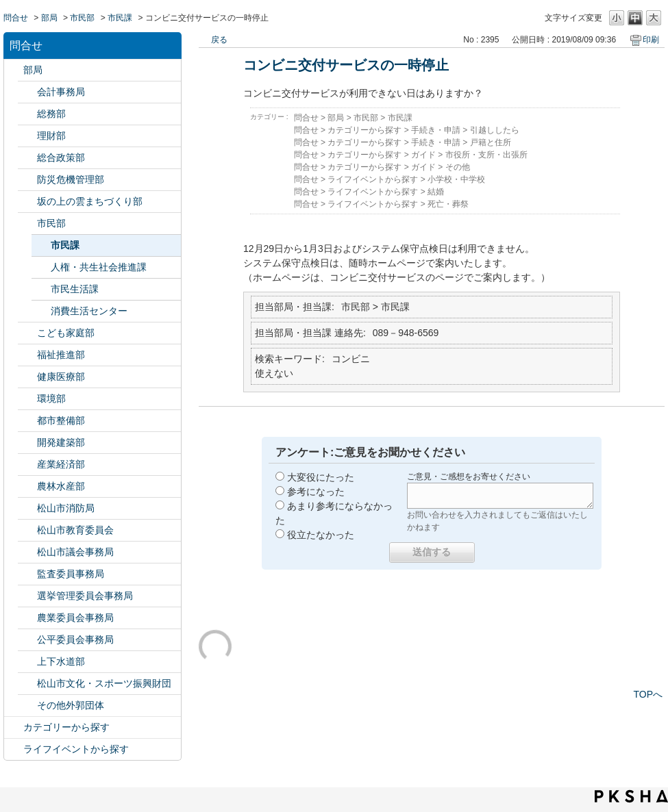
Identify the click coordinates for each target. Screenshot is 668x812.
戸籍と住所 (491, 142)
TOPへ (648, 694)
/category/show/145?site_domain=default (27, 640)
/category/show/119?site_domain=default (14, 70)
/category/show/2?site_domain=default (14, 727)
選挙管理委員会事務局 (85, 596)
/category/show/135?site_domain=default (27, 421)
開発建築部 (61, 442)
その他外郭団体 (71, 705)
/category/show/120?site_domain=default (27, 92)
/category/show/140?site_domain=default (27, 508)
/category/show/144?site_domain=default (27, 662)
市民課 (120, 18)
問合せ (16, 18)
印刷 (651, 40)
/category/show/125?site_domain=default (27, 114)
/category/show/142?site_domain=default (27, 530)
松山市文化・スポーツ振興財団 (104, 683)
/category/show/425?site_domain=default (27, 443)
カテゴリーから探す (66, 727)
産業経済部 (61, 464)
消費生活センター (89, 311)
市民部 (82, 18)
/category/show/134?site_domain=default (27, 684)
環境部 (51, 398)
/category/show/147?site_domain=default (27, 618)
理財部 (51, 136)
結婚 (436, 192)
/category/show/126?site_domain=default (27, 158)
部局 (49, 18)
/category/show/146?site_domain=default (27, 574)
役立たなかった (321, 535)
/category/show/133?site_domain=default (27, 399)
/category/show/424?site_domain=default (27, 180)
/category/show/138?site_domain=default (27, 465)
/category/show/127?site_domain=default (27, 136)
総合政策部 (61, 157)
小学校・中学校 (456, 179)
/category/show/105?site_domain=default (14, 749)
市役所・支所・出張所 (486, 155)
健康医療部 (61, 377)
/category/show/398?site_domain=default (27, 202)
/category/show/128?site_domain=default (27, 224)
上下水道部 (61, 661)
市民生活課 (75, 289)
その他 (458, 167)
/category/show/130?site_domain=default (27, 355)
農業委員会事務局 (75, 618)
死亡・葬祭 (448, 204)
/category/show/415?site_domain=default (27, 333)
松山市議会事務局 (75, 552)
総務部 (51, 114)
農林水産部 (61, 486)
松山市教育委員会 (75, 530)
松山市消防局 (66, 508)
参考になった (316, 492)
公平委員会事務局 (75, 639)
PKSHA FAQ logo (631, 796)
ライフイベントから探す (76, 749)
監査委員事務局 (71, 574)
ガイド (423, 155)
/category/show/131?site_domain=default (27, 706)
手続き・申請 (436, 130)
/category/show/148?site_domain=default (27, 596)
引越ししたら (495, 130)
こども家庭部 (66, 333)
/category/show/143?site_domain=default (27, 552)
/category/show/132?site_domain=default (27, 377)
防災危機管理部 (71, 179)
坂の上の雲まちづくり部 (90, 201)
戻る (219, 40)
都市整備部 (61, 420)
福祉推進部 (61, 355)
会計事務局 (61, 92)
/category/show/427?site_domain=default (27, 486)
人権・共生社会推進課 (99, 267)
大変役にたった (321, 477)
